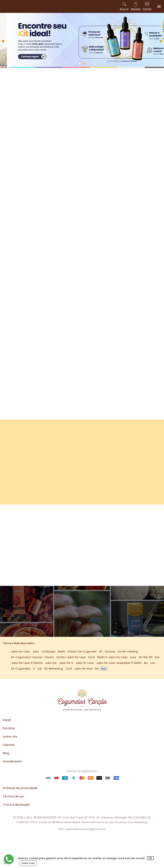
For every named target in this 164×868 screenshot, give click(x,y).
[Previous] (3, 41)
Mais (104, 669)
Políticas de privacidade (20, 788)
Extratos (9, 728)
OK (150, 858)
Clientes (9, 745)
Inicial (7, 720)
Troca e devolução (16, 805)
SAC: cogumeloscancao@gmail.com (82, 829)
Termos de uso (13, 796)
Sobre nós (10, 737)
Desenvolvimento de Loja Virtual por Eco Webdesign (115, 822)
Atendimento (12, 761)
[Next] (161, 41)
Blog (6, 753)
